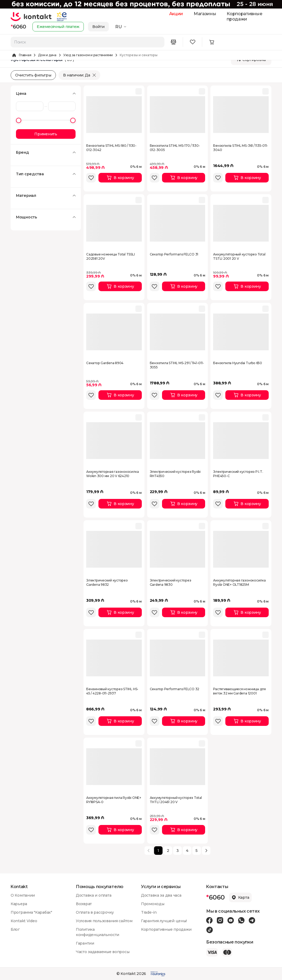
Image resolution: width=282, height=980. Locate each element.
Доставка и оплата (94, 895)
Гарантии (85, 943)
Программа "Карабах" (31, 912)
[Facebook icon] (209, 920)
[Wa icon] (241, 920)
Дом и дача (47, 55)
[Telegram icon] (252, 920)
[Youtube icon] (231, 920)
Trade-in (149, 912)
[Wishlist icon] (193, 42)
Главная (25, 55)
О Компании (23, 895)
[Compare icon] (173, 42)
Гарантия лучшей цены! (164, 921)
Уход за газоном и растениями (88, 55)
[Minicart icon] (212, 42)
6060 (18, 27)
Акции (176, 14)
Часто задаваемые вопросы (103, 952)
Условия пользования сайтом (104, 921)
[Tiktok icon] (210, 930)
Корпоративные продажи (244, 16)
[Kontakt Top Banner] (141, 4)
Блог (15, 929)
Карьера (19, 904)
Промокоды (153, 904)
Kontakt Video (24, 921)
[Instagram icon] (220, 920)
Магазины (205, 14)
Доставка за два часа (161, 895)
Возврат (84, 904)
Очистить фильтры (33, 75)
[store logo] (31, 17)
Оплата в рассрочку (95, 912)
